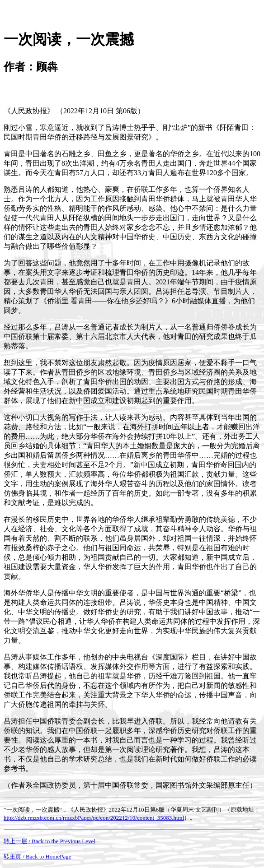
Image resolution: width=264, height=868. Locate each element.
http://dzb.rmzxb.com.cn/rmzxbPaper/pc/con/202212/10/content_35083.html (94, 818)
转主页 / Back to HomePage (37, 856)
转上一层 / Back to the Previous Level (49, 841)
